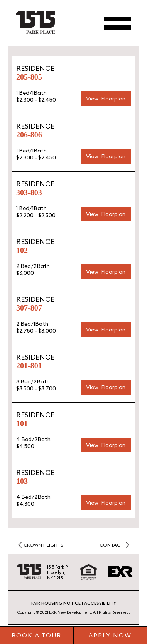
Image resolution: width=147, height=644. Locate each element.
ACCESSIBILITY (100, 603)
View (92, 99)
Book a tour (37, 635)
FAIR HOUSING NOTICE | (57, 603)
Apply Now (110, 635)
